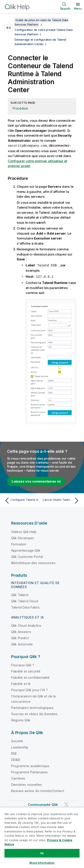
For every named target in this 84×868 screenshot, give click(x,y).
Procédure (20, 108)
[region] (42, 838)
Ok (42, 853)
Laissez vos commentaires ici (36, 481)
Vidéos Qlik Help (24, 531)
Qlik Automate (22, 644)
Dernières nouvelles (27, 784)
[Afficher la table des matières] (9, 20)
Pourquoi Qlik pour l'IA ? (29, 689)
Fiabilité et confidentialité (30, 677)
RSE (14, 753)
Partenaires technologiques (32, 707)
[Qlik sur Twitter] (66, 804)
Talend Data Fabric (26, 607)
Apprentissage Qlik (26, 550)
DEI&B (16, 759)
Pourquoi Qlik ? (23, 664)
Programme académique (30, 765)
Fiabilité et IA (21, 683)
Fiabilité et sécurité (26, 671)
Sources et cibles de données (34, 713)
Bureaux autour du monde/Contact (38, 790)
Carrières (18, 778)
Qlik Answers (21, 631)
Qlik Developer (23, 537)
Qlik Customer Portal (27, 556)
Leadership (20, 747)
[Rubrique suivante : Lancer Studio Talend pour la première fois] (62, 500)
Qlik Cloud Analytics (26, 625)
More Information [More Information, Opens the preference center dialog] (42, 863)
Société (17, 740)
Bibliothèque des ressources (33, 562)
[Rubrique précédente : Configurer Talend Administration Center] (22, 500)
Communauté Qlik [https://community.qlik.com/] (43, 804)
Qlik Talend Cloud (25, 600)
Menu (78, 8)
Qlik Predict (20, 637)
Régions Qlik (21, 719)
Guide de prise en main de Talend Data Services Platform (41, 22)
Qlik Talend (20, 594)
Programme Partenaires (29, 771)
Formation (19, 544)
